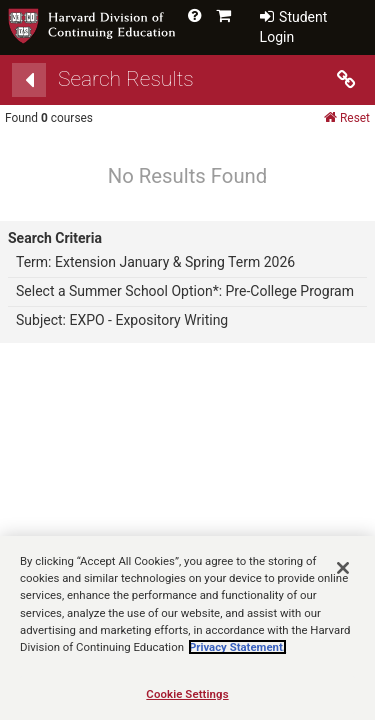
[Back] (29, 80)
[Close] (343, 578)
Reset (347, 117)
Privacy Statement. (237, 656)
